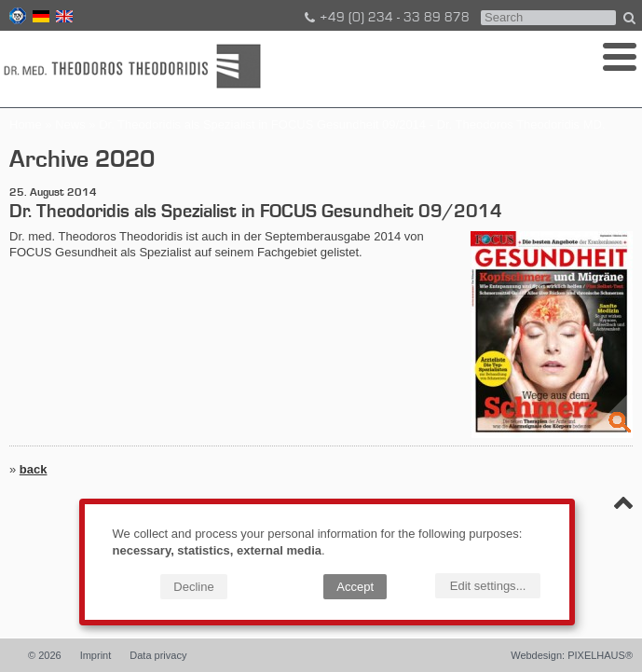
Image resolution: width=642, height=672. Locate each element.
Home (26, 124)
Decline (193, 587)
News (70, 124)
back (34, 469)
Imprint (96, 655)
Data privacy (158, 655)
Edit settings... (488, 586)
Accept (355, 587)
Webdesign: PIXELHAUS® (572, 655)
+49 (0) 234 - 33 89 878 (386, 18)
